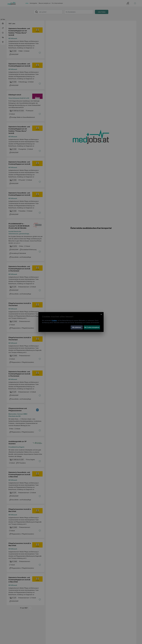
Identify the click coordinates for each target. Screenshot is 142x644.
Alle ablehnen (77, 327)
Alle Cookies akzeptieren (92, 327)
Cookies (54, 320)
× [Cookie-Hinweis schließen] (101, 314)
